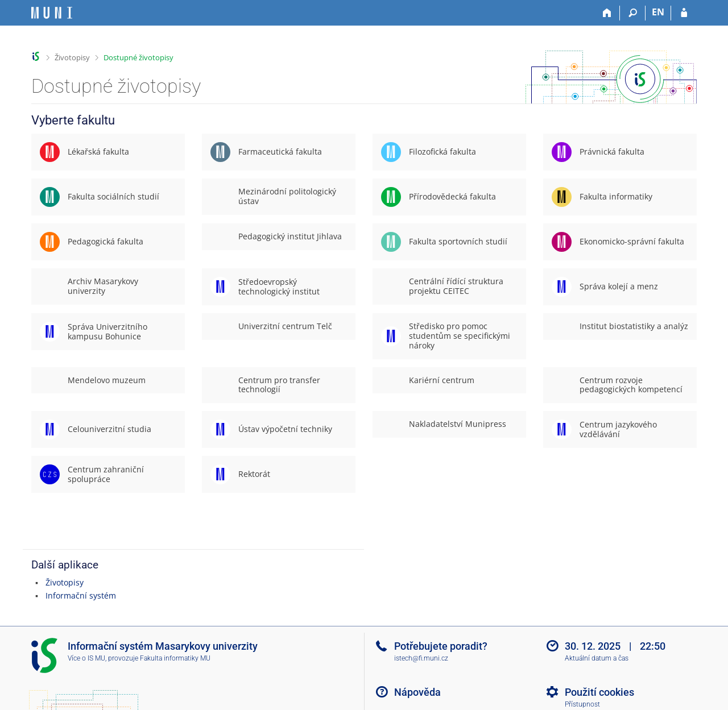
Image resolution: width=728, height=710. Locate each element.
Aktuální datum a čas (597, 658)
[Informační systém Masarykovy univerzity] (52, 13)
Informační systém (81, 595)
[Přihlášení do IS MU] (684, 13)
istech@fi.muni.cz (421, 658)
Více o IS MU (86, 658)
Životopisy (72, 57)
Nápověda (417, 692)
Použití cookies (599, 692)
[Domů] (607, 13)
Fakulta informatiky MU (175, 658)
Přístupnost (582, 704)
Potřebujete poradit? (441, 646)
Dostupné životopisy (138, 57)
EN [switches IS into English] (658, 12)
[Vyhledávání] (633, 13)
